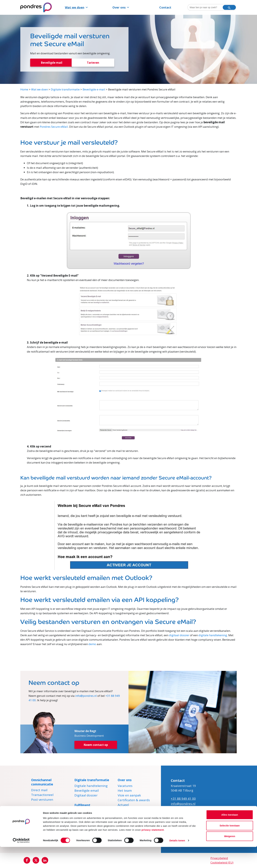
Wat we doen (77, 7)
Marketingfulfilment (89, 816)
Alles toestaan (230, 836)
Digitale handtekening (91, 787)
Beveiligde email (87, 791)
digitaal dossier (179, 635)
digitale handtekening (213, 635)
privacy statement (153, 851)
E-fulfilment (83, 812)
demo (92, 644)
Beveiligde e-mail (94, 90)
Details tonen (177, 862)
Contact (165, 7)
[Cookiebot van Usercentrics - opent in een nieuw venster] (21, 862)
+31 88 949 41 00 (183, 799)
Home (24, 90)
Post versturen (42, 800)
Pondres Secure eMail (54, 127)
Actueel (123, 806)
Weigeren (230, 857)
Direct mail (39, 791)
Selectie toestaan (230, 847)
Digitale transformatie (65, 90)
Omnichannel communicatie (42, 782)
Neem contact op (96, 745)
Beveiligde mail (52, 63)
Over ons (121, 7)
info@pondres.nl (86, 696)
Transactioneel (42, 796)
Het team (125, 791)
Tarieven (93, 63)
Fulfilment (82, 805)
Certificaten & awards (134, 801)
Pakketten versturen (90, 821)
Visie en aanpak (129, 796)
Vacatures (125, 787)
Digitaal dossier (86, 796)
